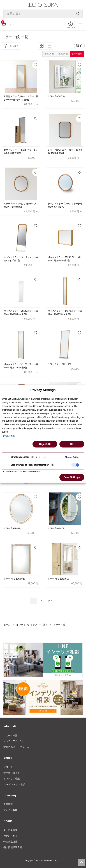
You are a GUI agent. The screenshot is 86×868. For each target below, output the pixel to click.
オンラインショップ (27, 625)
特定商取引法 (10, 842)
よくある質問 (10, 830)
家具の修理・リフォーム (16, 747)
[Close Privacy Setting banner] (81, 390)
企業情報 (8, 804)
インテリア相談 (12, 778)
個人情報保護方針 (13, 847)
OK (72, 444)
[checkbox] (75, 465)
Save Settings (72, 477)
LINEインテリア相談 (14, 784)
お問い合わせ (10, 836)
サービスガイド (12, 773)
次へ (50, 601)
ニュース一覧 (10, 735)
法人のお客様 (10, 810)
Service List (40, 457)
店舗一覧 (8, 767)
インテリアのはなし (14, 741)
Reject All (45, 444)
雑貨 (45, 625)
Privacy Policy (9, 436)
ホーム (7, 625)
